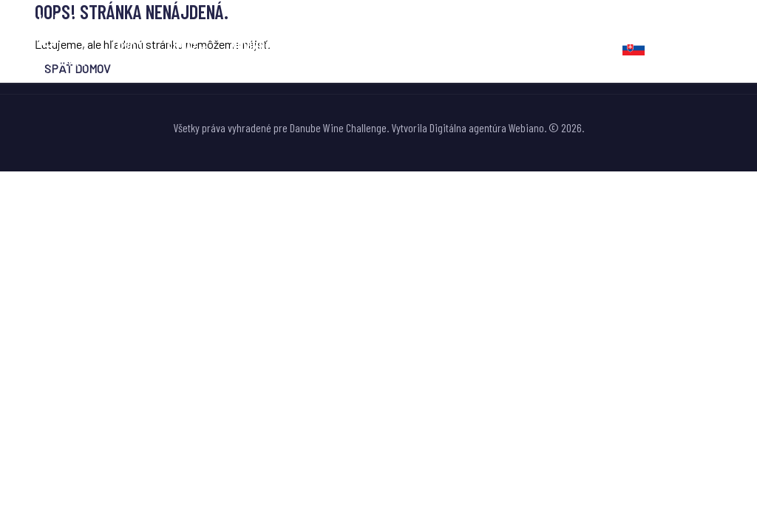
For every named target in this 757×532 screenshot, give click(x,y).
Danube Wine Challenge (338, 127)
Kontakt (576, 47)
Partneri (506, 47)
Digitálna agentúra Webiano (487, 127)
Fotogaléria (427, 47)
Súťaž (181, 47)
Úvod (130, 47)
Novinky (350, 47)
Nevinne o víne (268, 47)
